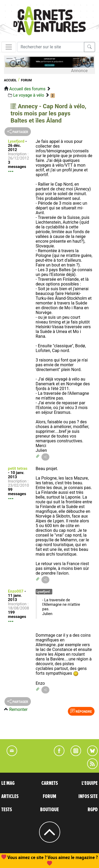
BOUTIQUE (49, 810)
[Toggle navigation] (9, 47)
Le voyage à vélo (29, 95)
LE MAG (8, 783)
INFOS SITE (88, 796)
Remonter (18, 709)
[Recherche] (51, 47)
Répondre (81, 711)
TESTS (7, 810)
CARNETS (50, 783)
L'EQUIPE (90, 783)
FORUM (49, 796)
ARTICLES (10, 796)
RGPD (93, 810)
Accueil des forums (27, 89)
